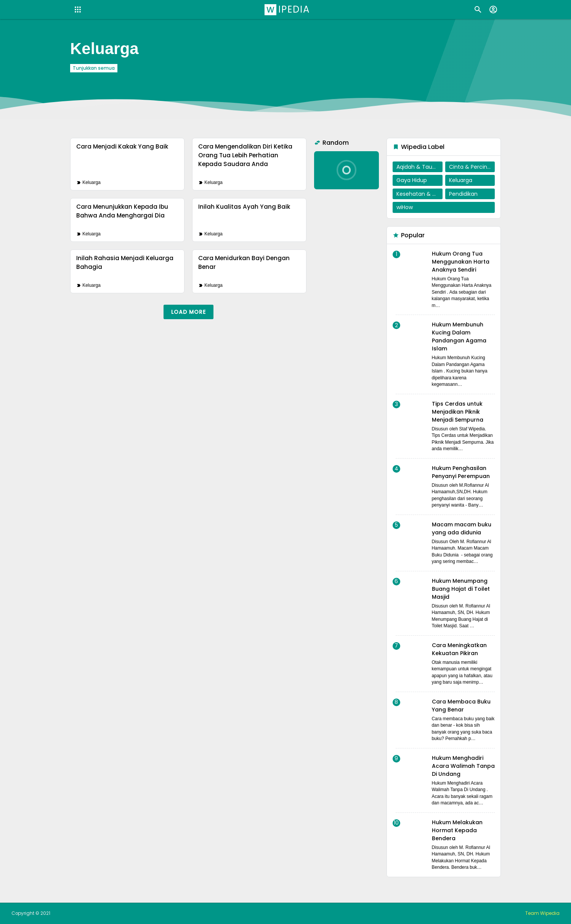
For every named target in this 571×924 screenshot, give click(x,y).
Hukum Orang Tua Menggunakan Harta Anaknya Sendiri (461, 262)
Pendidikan (463, 194)
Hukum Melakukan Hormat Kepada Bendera (457, 830)
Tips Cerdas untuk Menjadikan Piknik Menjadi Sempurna (458, 412)
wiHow (405, 207)
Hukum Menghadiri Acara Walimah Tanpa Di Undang (463, 766)
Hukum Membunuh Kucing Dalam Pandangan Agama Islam (459, 337)
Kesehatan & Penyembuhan (419, 194)
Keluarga (91, 182)
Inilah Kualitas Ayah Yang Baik (244, 207)
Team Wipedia (542, 913)
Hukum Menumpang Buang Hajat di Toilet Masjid (461, 589)
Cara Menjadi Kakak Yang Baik (122, 146)
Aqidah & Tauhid (418, 167)
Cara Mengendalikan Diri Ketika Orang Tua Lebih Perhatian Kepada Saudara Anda (245, 155)
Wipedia (288, 9)
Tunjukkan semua (94, 68)
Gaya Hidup (412, 180)
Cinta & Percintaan (472, 167)
